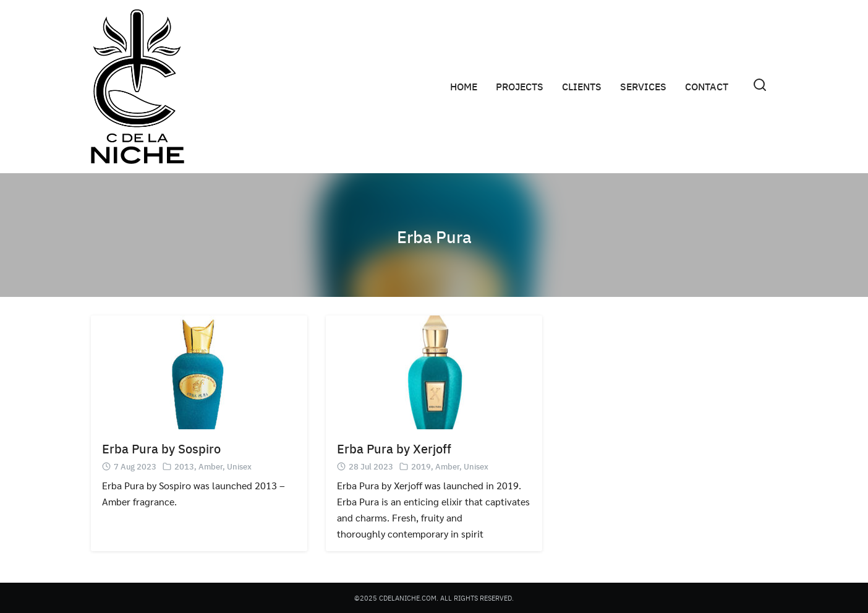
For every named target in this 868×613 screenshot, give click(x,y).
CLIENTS (582, 86)
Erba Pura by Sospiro (161, 448)
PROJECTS (520, 86)
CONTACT (707, 86)
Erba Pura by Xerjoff (394, 448)
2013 (184, 466)
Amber (211, 466)
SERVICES (643, 86)
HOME (464, 86)
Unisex (239, 466)
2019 (421, 466)
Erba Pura (434, 235)
